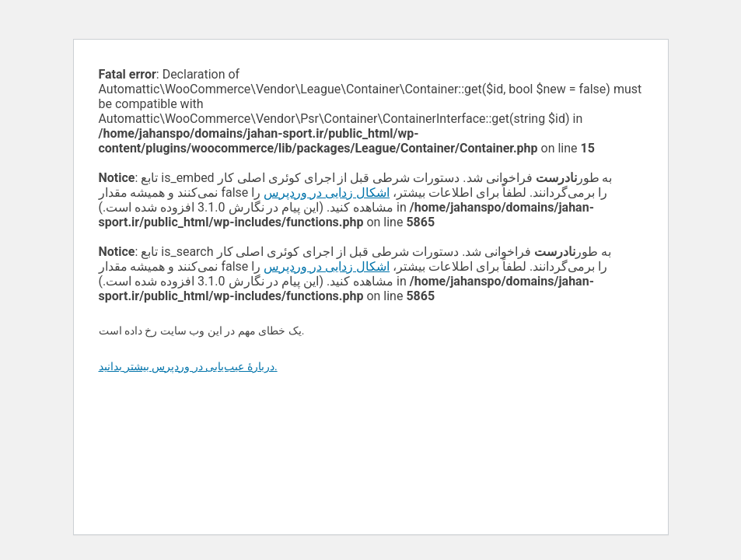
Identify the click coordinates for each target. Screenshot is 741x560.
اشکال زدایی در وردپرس (327, 192)
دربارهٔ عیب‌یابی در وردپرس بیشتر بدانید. (188, 366)
